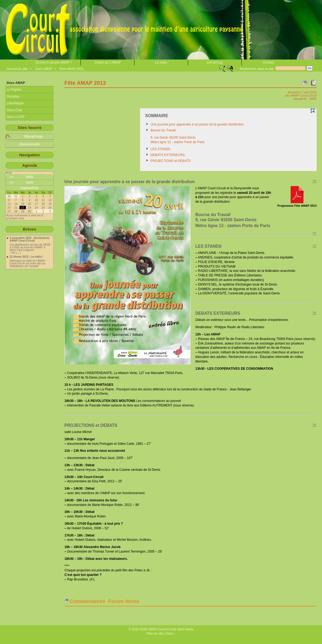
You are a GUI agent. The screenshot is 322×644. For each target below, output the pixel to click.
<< (12, 177)
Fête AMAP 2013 (71, 69)
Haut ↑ (171, 634)
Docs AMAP (44, 69)
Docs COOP (16, 117)
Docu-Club (14, 110)
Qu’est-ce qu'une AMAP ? (54, 62)
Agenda (29, 165)
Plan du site (155, 634)
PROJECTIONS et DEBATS (171, 161)
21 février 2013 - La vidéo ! (26, 257)
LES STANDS (160, 149)
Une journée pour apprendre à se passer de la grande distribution (197, 124)
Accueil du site (17, 69)
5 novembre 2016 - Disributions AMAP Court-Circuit (30, 239)
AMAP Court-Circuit (304, 95)
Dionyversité (29, 144)
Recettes (13, 97)
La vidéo (161, 62)
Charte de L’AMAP (107, 62)
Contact (268, 62)
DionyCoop (215, 62)
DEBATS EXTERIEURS (168, 155)
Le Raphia (14, 90)
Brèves (30, 229)
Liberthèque (15, 103)
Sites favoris (29, 127)
